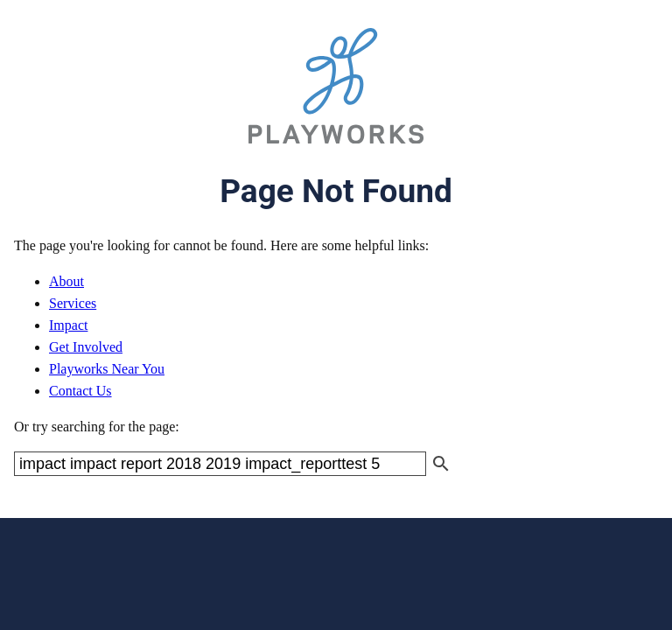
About (66, 281)
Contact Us (80, 391)
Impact (68, 325)
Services (73, 303)
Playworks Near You (107, 369)
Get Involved (86, 347)
